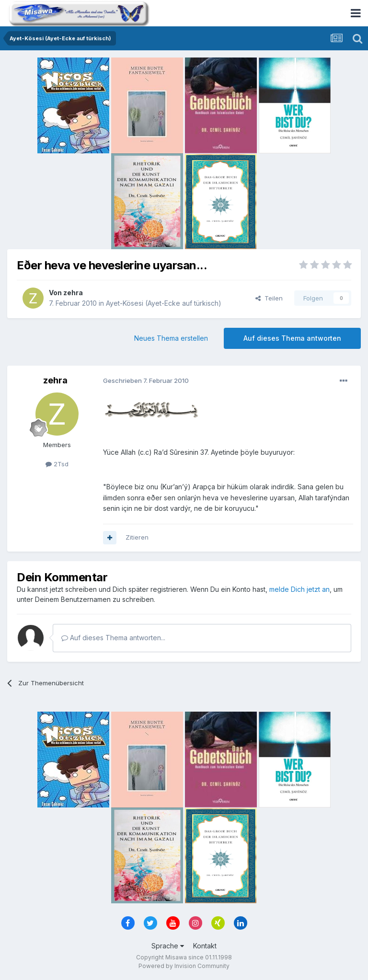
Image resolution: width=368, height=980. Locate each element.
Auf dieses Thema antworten (292, 338)
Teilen (269, 298)
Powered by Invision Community (184, 966)
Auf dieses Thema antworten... (113, 638)
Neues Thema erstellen (171, 338)
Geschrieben (146, 380)
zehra (73, 293)
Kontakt (205, 946)
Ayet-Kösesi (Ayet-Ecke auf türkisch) (164, 303)
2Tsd (57, 464)
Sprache (168, 946)
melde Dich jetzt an (299, 589)
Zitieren (137, 537)
